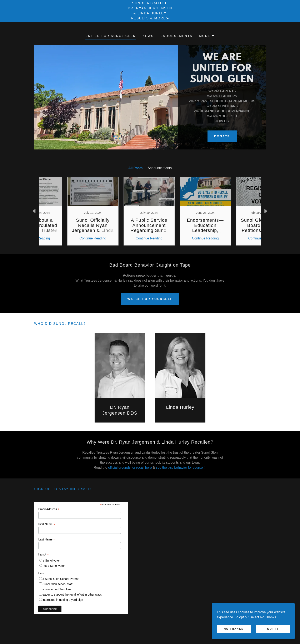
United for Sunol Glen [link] (111, 36)
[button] (207, 36)
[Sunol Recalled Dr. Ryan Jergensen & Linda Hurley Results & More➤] (150, 11)
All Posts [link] (135, 168)
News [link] (148, 36)
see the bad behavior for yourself (180, 468)
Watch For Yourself (150, 299)
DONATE (222, 136)
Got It (273, 629)
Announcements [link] (160, 168)
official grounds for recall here (130, 468)
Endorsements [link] (176, 36)
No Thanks (234, 629)
